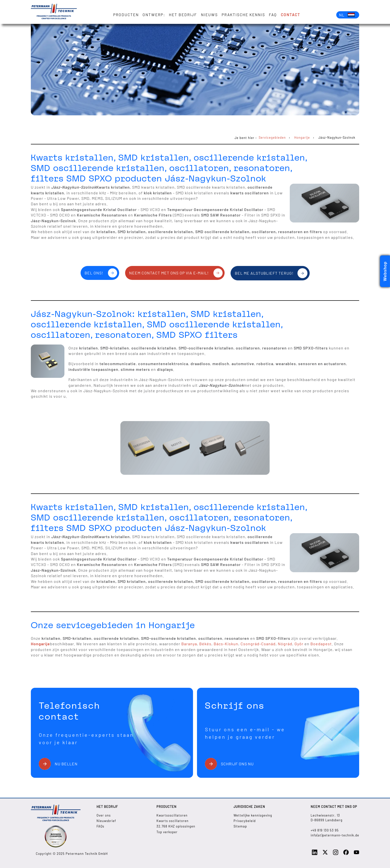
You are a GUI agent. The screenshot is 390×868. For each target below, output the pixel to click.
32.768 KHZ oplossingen (176, 826)
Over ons (104, 815)
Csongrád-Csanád (258, 644)
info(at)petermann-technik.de (335, 835)
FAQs (100, 826)
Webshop (385, 271)
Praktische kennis (243, 15)
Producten (126, 15)
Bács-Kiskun (226, 644)
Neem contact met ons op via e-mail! (169, 273)
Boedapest (321, 644)
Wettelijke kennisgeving (253, 815)
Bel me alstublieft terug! (264, 273)
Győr (299, 644)
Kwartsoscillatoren (172, 815)
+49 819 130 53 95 (325, 830)
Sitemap (240, 826)
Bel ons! (94, 273)
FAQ (273, 15)
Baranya (189, 644)
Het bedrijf (183, 15)
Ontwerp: (154, 15)
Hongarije (40, 644)
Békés (205, 644)
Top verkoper (167, 832)
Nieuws (209, 15)
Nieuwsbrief (106, 821)
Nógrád (285, 644)
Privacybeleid (245, 821)
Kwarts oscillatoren (172, 821)
